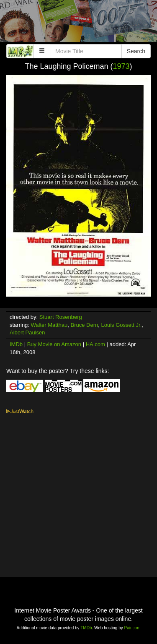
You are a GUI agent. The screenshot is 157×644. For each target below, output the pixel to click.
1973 (121, 66)
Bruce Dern (84, 325)
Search (136, 51)
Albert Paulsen (27, 332)
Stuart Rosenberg (61, 317)
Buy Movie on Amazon (54, 344)
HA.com (95, 344)
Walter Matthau (49, 325)
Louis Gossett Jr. (121, 325)
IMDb (16, 344)
